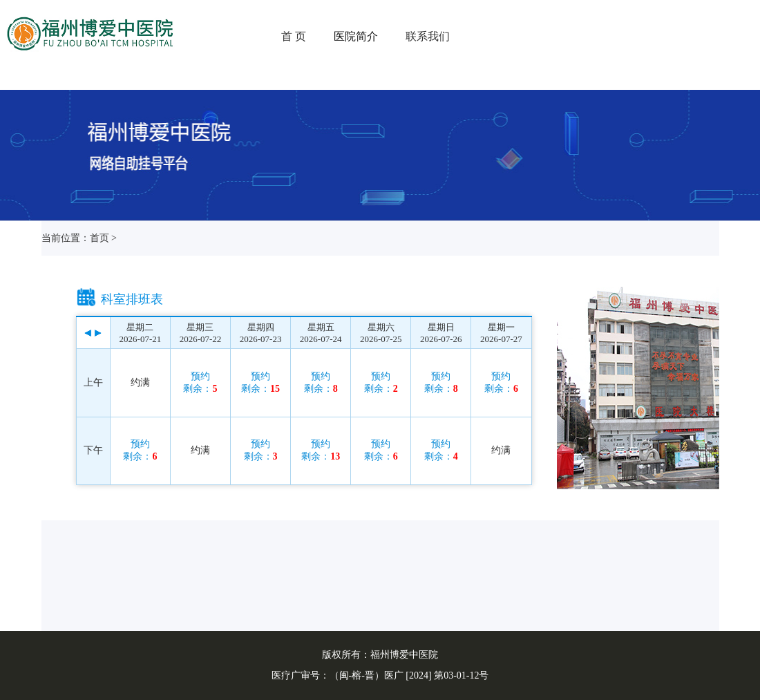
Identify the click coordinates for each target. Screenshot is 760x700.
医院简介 (356, 36)
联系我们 (428, 36)
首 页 (294, 36)
